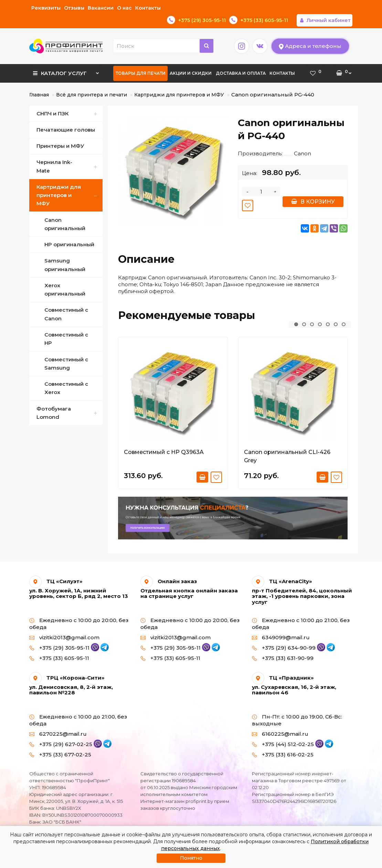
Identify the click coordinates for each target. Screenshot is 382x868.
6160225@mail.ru (280, 721)
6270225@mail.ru (58, 721)
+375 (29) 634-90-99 (289, 635)
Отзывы (74, 8)
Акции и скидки (191, 61)
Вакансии (101, 8)
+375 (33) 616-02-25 (283, 742)
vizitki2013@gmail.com (64, 625)
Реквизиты (46, 8)
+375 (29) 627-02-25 (66, 732)
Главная (39, 82)
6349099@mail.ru (281, 625)
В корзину (313, 189)
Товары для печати (141, 61)
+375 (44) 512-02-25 (288, 732)
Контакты (148, 8)
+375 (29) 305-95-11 (64, 635)
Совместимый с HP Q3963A (164, 440)
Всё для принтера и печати (92, 82)
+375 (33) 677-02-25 (60, 742)
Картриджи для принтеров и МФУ (179, 82)
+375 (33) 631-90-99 (283, 646)
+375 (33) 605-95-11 (59, 646)
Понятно (191, 858)
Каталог (66, 59)
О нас (124, 8)
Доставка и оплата (241, 61)
